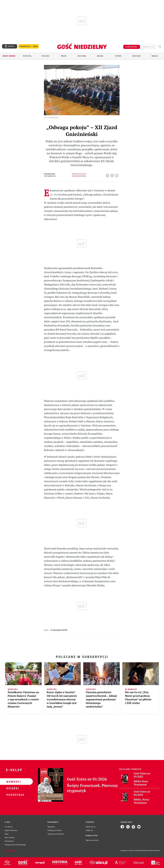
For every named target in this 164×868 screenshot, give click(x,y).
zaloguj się (149, 47)
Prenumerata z (29, 46)
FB (108, 175)
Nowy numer (9, 56)
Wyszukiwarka (160, 47)
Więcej (155, 56)
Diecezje (137, 56)
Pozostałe (12, 795)
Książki (12, 788)
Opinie (118, 56)
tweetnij (113, 175)
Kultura (82, 56)
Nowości (12, 782)
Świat (64, 56)
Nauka (100, 56)
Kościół (27, 56)
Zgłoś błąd (11, 851)
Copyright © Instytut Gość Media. (131, 851)
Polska (45, 56)
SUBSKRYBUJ (132, 47)
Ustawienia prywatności (56, 834)
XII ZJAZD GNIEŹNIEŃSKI (59, 630)
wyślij (117, 175)
